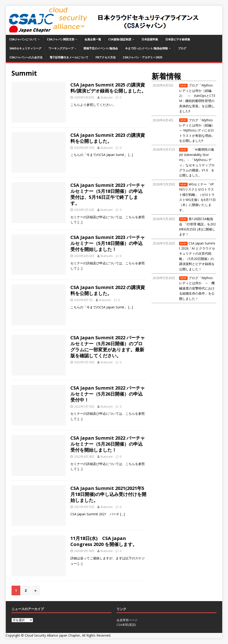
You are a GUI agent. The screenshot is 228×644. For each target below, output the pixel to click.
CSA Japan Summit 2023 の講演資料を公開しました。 (108, 138)
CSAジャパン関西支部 (61, 39)
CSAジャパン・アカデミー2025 (142, 57)
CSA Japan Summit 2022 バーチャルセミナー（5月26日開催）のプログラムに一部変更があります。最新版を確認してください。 (108, 347)
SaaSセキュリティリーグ (25, 48)
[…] (131, 155)
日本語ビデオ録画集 (178, 39)
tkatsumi (107, 97)
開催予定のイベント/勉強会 (101, 48)
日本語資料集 (150, 39)
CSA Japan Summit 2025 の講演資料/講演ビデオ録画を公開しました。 (108, 88)
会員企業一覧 (93, 39)
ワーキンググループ (61, 48)
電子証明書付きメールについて (69, 57)
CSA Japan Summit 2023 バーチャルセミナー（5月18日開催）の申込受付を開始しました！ (108, 243)
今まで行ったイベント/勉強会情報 (146, 48)
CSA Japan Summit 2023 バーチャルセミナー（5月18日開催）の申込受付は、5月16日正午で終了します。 (108, 194)
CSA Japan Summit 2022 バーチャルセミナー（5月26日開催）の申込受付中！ (108, 394)
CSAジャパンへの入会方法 (26, 57)
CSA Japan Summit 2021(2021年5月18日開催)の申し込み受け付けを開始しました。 (108, 494)
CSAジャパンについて (23, 39)
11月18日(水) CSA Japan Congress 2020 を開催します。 (104, 541)
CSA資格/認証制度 (120, 39)
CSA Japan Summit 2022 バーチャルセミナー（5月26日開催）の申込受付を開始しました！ (108, 444)
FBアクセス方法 (106, 57)
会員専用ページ (127, 620)
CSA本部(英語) (126, 625)
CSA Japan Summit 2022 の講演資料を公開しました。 (108, 290)
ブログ (182, 48)
